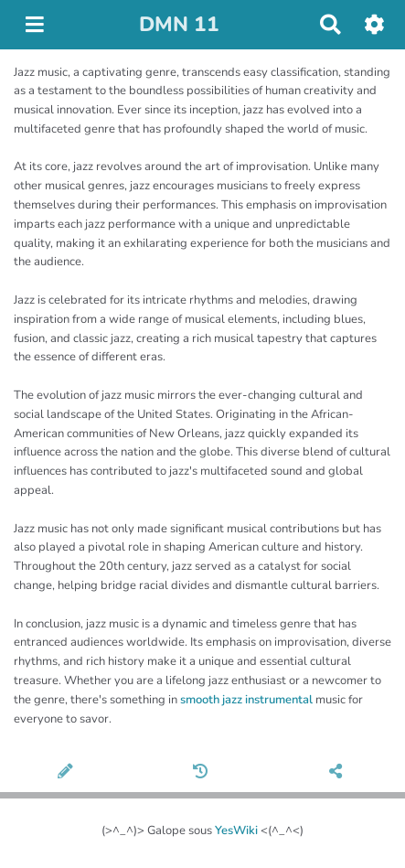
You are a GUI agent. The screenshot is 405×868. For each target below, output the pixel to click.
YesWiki (236, 830)
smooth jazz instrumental (246, 700)
